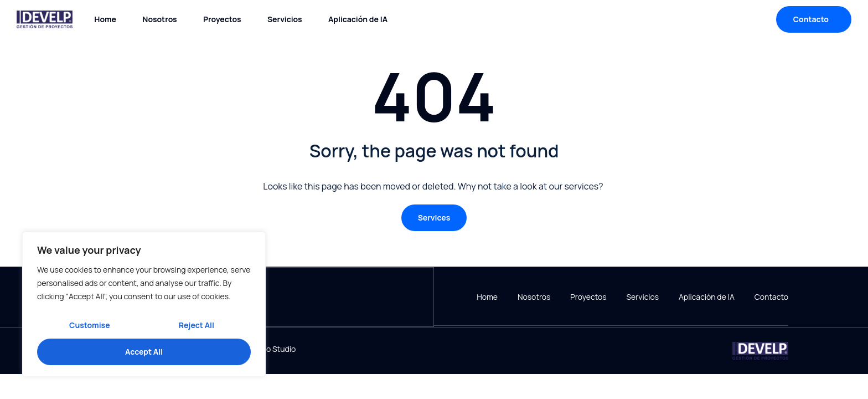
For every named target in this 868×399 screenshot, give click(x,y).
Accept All (144, 352)
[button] (434, 218)
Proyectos (222, 19)
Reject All (197, 325)
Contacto (771, 297)
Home (105, 19)
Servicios (285, 19)
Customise (90, 325)
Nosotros (159, 19)
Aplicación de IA (358, 19)
